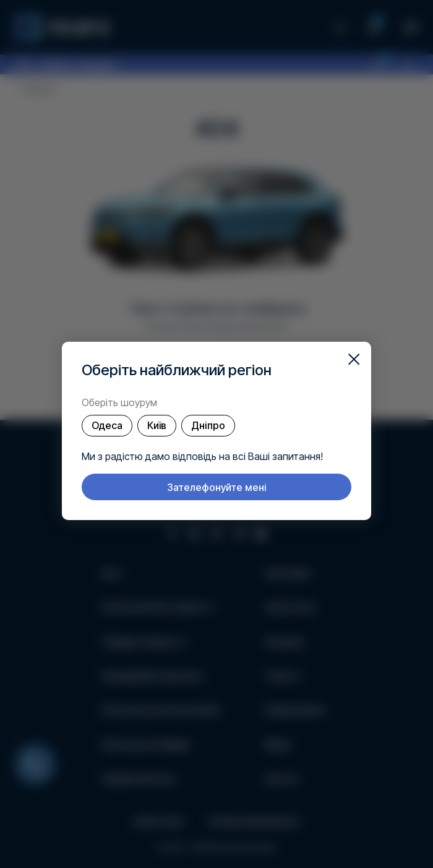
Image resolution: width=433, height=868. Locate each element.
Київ (157, 425)
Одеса (107, 425)
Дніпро (208, 425)
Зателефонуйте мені (217, 487)
